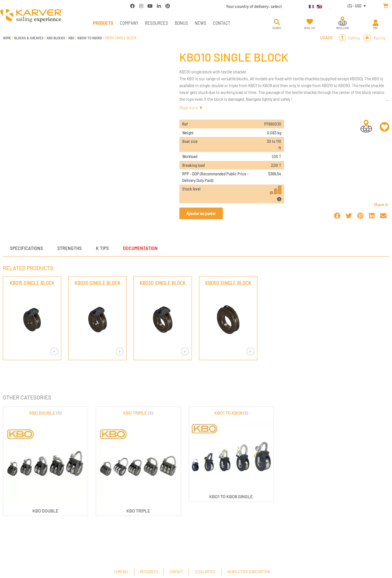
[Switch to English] (318, 6)
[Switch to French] (310, 6)
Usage (327, 38)
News (201, 23)
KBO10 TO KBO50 (90, 38)
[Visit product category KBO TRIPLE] (138, 461)
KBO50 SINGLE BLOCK (228, 283)
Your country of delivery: (254, 6)
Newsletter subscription (249, 572)
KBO (71, 38)
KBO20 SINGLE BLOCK (98, 283)
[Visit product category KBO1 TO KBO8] (231, 454)
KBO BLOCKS (56, 38)
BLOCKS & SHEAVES (29, 38)
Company (129, 23)
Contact (222, 23)
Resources (157, 23)
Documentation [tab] (140, 248)
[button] (277, 22)
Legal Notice (205, 572)
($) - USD (355, 6)
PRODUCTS (103, 23)
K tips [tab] (102, 248)
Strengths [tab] (69, 248)
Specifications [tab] (26, 248)
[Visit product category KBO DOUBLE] (45, 461)
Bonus (181, 23)
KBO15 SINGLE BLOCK (32, 283)
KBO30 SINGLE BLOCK (163, 283)
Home (7, 38)
